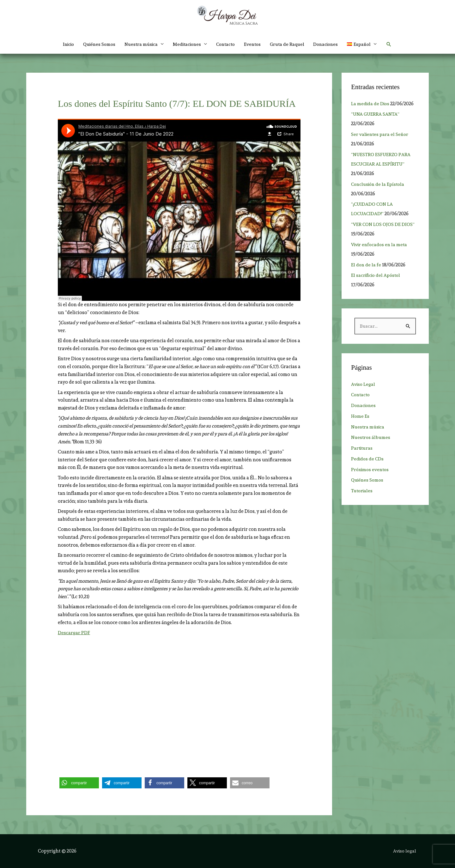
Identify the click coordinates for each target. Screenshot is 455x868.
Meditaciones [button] (186, 44)
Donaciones (332, 44)
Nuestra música (369, 427)
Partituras (363, 448)
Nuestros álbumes (371, 438)
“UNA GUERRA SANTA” (376, 114)
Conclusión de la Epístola (379, 184)
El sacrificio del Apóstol (377, 275)
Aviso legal (405, 851)
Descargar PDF (74, 633)
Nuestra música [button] (138, 44)
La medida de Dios (371, 104)
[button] (370, 44)
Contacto (227, 44)
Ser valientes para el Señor (381, 134)
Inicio (61, 44)
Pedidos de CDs (368, 459)
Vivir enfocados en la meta (380, 245)
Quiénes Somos (94, 44)
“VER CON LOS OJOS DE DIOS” (383, 224)
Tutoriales (363, 491)
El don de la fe (366, 265)
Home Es (360, 416)
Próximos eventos (371, 470)
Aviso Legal (364, 385)
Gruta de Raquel (292, 44)
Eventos (256, 44)
